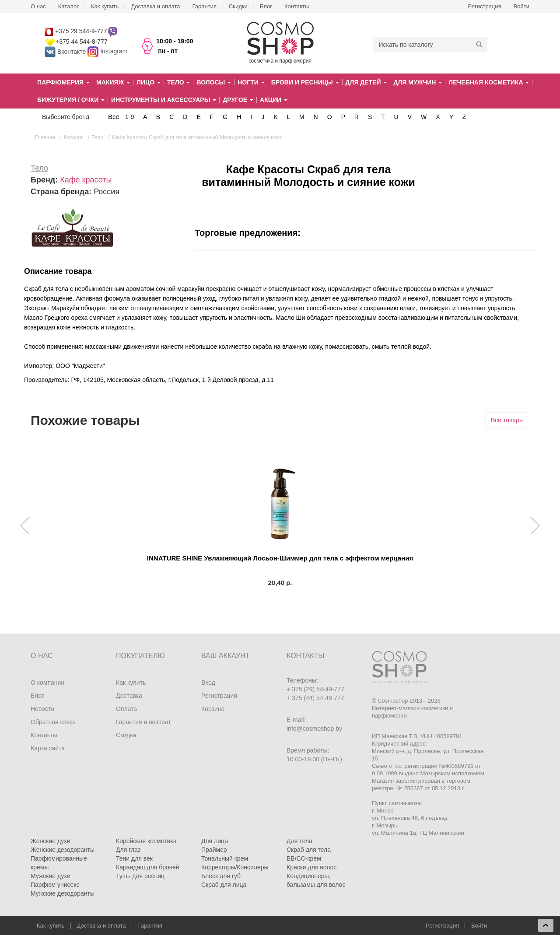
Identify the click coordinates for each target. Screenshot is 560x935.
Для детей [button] (366, 82)
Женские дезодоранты (63, 850)
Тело (39, 168)
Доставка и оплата (155, 6)
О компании (47, 683)
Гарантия (205, 6)
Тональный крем (225, 858)
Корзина (213, 709)
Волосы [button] (214, 82)
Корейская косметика (146, 841)
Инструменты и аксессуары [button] (164, 100)
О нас (38, 6)
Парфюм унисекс (55, 885)
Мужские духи (51, 876)
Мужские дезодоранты (63, 893)
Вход (208, 683)
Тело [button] (179, 82)
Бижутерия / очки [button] (71, 100)
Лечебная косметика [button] (489, 82)
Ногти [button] (251, 82)
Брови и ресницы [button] (305, 82)
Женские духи (51, 841)
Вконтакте (66, 52)
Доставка (129, 696)
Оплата (126, 709)
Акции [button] (274, 100)
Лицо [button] (149, 82)
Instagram (114, 52)
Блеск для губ (221, 876)
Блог (266, 6)
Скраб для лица (224, 885)
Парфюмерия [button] (63, 82)
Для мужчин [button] (418, 82)
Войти (521, 6)
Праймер (214, 850)
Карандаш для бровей (148, 867)
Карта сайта (48, 748)
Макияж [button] (113, 82)
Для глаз (128, 850)
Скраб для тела (309, 850)
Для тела (299, 841)
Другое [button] (238, 100)
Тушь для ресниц (140, 876)
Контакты (297, 6)
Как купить (105, 6)
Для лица (215, 841)
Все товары (507, 420)
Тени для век (134, 858)
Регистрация (485, 6)
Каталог (68, 6)
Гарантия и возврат (143, 722)
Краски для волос (311, 867)
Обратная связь (53, 722)
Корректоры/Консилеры (235, 867)
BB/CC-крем (304, 858)
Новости (42, 709)
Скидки (238, 6)
